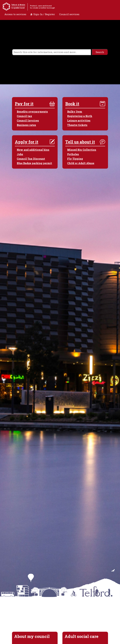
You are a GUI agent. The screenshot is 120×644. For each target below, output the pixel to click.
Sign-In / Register (43, 14)
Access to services (15, 14)
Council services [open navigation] (69, 14)
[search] (52, 52)
